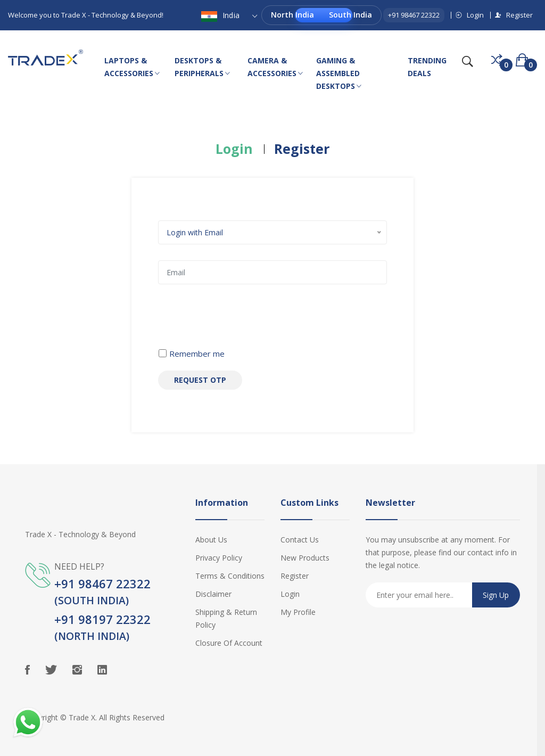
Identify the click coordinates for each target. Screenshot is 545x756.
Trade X (82, 717)
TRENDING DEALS (427, 67)
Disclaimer (213, 594)
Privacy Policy (219, 558)
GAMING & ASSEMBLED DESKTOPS (339, 74)
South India (350, 15)
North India (292, 15)
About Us (211, 540)
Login (470, 15)
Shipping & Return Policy (226, 618)
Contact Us (300, 540)
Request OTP (200, 380)
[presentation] (239, 321)
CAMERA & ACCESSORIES (275, 68)
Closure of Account (229, 643)
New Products (305, 558)
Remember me (197, 354)
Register (514, 15)
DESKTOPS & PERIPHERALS (202, 68)
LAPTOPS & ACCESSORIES (132, 68)
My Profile (298, 612)
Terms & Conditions (230, 576)
